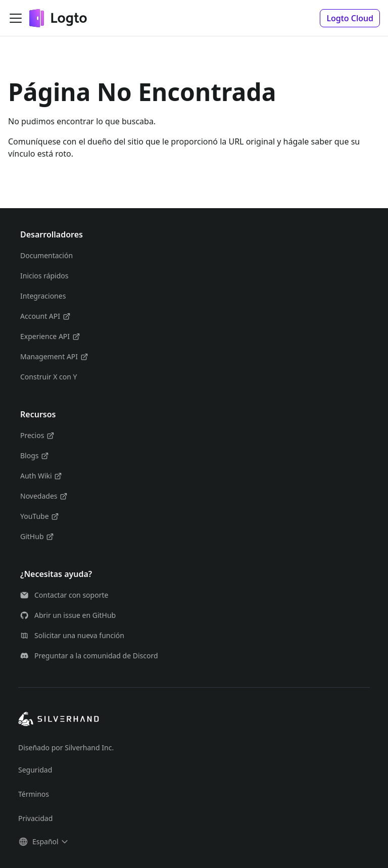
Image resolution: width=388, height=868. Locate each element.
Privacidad (35, 818)
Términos (34, 794)
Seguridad (35, 770)
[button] (350, 18)
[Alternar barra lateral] (16, 18)
